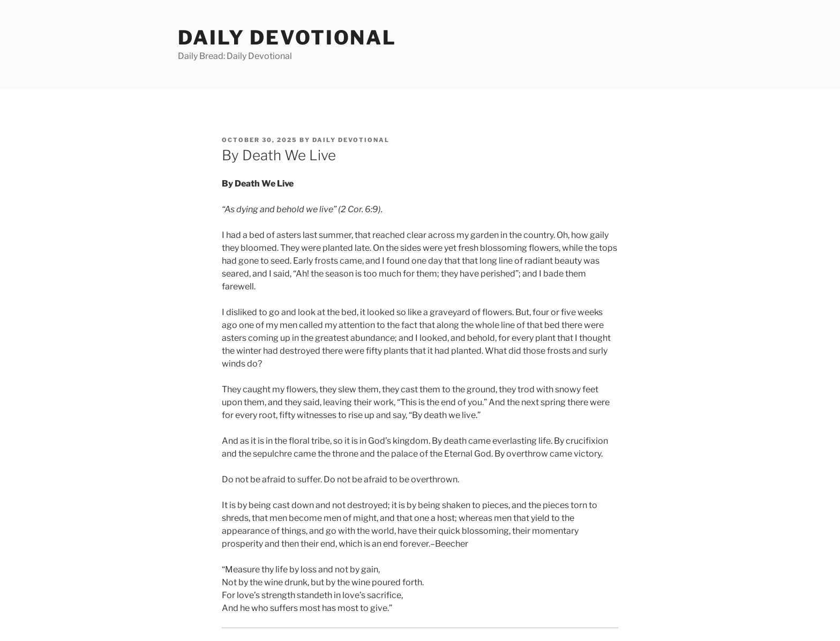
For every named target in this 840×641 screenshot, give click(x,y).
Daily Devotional (287, 38)
